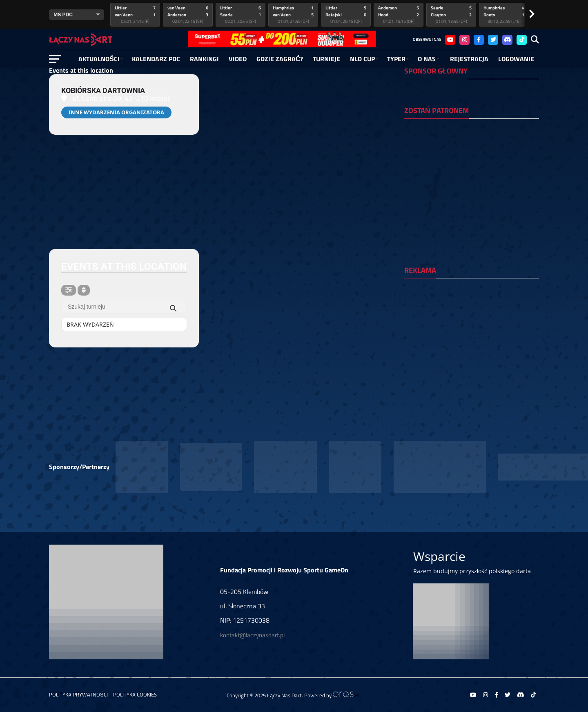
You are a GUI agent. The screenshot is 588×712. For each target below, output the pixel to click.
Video (238, 59)
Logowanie (516, 59)
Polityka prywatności (78, 694)
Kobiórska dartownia (103, 90)
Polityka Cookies (135, 694)
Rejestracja (469, 59)
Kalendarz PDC (156, 59)
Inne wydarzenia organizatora (116, 112)
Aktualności (99, 59)
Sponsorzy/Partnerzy (79, 467)
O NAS (427, 59)
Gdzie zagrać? (280, 59)
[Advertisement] (472, 338)
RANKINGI (204, 59)
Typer (396, 59)
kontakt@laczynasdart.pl (252, 635)
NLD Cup (362, 59)
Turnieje (326, 59)
